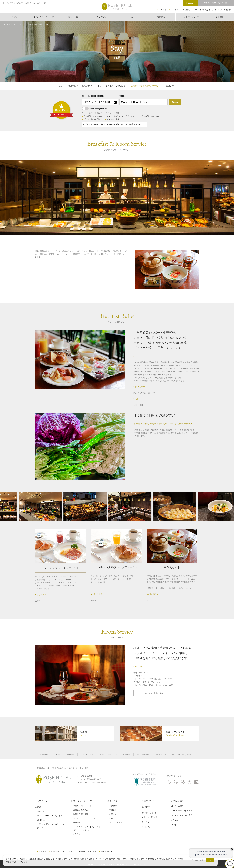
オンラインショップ (190, 17)
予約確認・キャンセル (93, 116)
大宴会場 (113, 806)
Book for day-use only (95, 108)
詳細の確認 (199, 860)
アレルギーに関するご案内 (205, 10)
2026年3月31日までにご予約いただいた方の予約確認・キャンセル (133, 116)
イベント (163, 10)
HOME (9, 24)
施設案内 (161, 17)
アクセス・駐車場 (149, 817)
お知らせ (175, 820)
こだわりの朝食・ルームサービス (145, 86)
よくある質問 (226, 10)
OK (210, 860)
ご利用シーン (79, 834)
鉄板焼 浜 (77, 822)
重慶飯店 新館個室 (81, 814)
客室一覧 (72, 86)
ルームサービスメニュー (155, 693)
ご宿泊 (15, 17)
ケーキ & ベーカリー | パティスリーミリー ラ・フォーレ (88, 828)
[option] (117, 197)
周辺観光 (186, 10)
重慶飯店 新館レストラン (83, 806)
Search (176, 102)
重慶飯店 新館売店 (81, 810)
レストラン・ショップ (44, 17)
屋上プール (171, 86)
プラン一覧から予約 (92, 119)
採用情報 (219, 17)
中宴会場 (113, 810)
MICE (112, 818)
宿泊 (60, 86)
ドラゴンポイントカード (182, 811)
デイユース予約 (113, 119)
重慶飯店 (43, 851)
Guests (122, 96)
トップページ (41, 801)
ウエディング (102, 17)
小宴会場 (113, 814)
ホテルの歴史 (177, 801)
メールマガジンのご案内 (182, 815)
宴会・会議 (73, 17)
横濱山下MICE (107, 851)
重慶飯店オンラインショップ (62, 851)
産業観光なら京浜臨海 (87, 851)
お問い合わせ (147, 827)
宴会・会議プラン (117, 822)
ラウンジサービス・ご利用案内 (111, 86)
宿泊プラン (87, 86)
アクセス (174, 10)
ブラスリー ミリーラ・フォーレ (86, 818)
